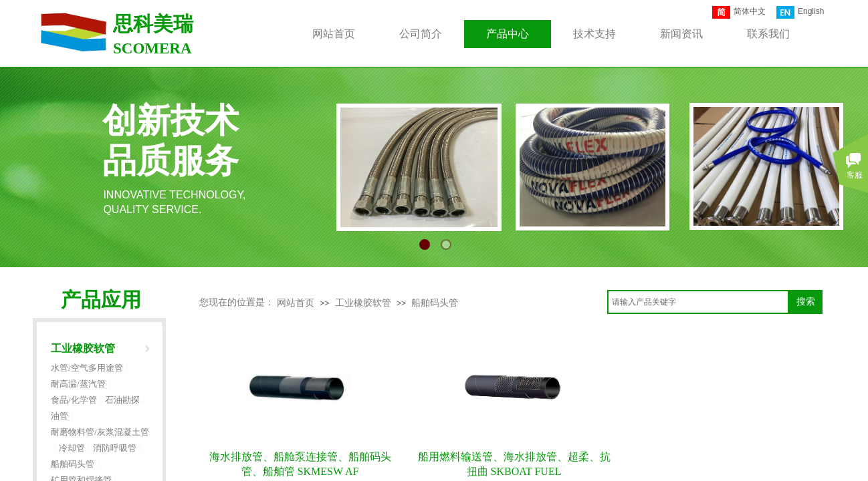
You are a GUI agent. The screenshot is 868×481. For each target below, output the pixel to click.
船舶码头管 (435, 303)
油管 (60, 416)
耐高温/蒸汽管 (78, 384)
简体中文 (739, 12)
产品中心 (508, 34)
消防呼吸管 (115, 448)
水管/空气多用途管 (87, 368)
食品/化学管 (74, 400)
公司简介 (421, 34)
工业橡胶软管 (363, 303)
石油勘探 (122, 400)
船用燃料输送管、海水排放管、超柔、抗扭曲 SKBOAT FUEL (514, 464)
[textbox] (698, 302)
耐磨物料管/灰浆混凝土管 (100, 432)
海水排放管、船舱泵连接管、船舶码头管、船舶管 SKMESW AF (300, 464)
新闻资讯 (681, 34)
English (800, 12)
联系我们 (768, 34)
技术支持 (594, 34)
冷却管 (72, 448)
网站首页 (296, 303)
